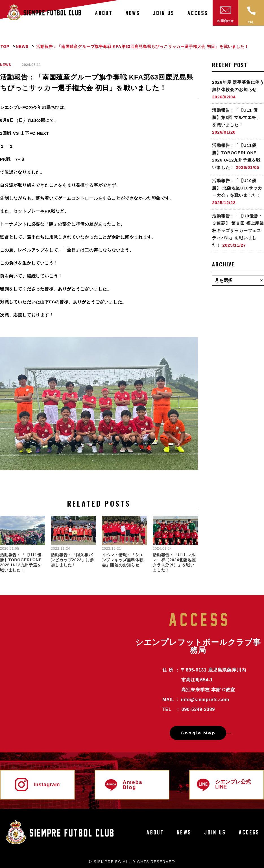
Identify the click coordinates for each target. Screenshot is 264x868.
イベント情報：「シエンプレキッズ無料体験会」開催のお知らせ (123, 560)
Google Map (198, 733)
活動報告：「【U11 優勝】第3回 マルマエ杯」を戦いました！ (236, 117)
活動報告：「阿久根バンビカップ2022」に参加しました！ (72, 560)
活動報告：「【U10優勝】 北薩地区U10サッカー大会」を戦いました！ (237, 188)
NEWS (6, 65)
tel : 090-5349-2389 (189, 709)
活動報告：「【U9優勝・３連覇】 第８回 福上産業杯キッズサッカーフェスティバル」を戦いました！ (238, 230)
